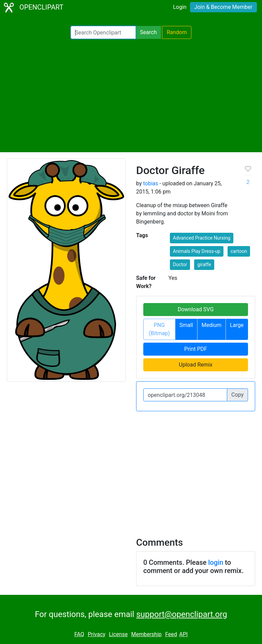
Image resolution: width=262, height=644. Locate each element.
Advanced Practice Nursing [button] (202, 238)
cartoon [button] (239, 251)
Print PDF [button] (196, 349)
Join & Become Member (223, 7)
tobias (150, 183)
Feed (171, 634)
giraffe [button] (204, 264)
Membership (146, 634)
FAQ (79, 634)
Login (180, 7)
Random (177, 32)
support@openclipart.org (181, 614)
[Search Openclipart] (103, 32)
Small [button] (186, 325)
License (118, 634)
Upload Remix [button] (195, 365)
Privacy (97, 634)
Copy (237, 395)
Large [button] (237, 325)
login (216, 562)
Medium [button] (212, 325)
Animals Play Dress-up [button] (197, 251)
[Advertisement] (131, 96)
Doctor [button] (180, 264)
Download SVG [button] (196, 309)
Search (148, 32)
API (183, 634)
